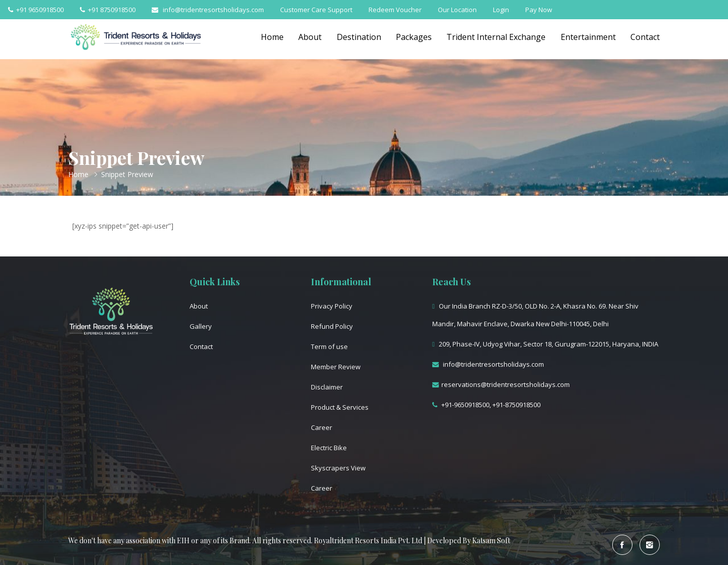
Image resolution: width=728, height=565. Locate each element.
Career (322, 427)
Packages (413, 37)
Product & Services (340, 407)
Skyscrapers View (338, 468)
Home (270, 37)
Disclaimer (327, 387)
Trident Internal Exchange (495, 37)
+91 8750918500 (108, 10)
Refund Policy (332, 326)
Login (501, 10)
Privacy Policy (332, 306)
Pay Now (539, 10)
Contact (645, 37)
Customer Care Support (316, 10)
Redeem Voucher (395, 10)
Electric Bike (329, 448)
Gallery (201, 326)
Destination (357, 37)
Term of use (329, 346)
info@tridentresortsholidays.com (208, 10)
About (308, 37)
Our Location (457, 10)
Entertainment (588, 37)
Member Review (336, 367)
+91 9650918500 (36, 10)
